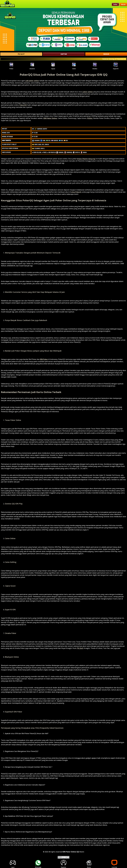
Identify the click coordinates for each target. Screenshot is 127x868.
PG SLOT (21, 54)
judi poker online (32, 81)
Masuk (123, 4)
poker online (88, 92)
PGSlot (90, 118)
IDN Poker (44, 359)
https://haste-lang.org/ (86, 159)
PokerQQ (23, 105)
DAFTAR (64, 54)
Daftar (115, 4)
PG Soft (80, 648)
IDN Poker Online (50, 118)
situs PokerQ (76, 192)
